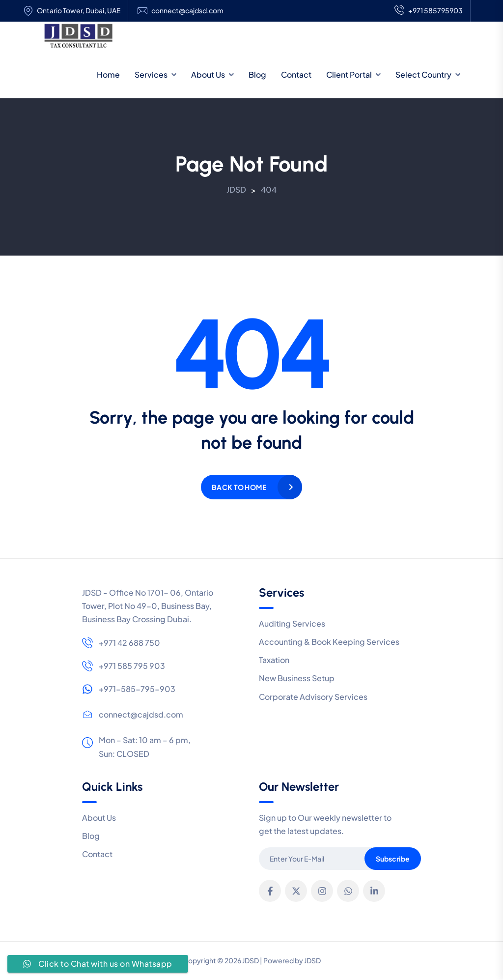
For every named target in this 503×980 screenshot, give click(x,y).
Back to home (239, 487)
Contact (296, 74)
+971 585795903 (429, 11)
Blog (257, 74)
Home (108, 74)
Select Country (423, 74)
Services (151, 74)
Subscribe (393, 859)
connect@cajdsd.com (187, 11)
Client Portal (349, 74)
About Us (208, 74)
